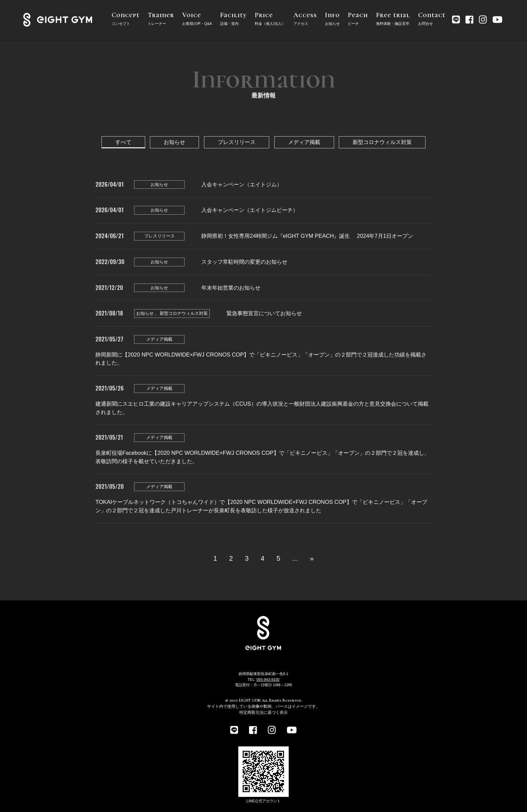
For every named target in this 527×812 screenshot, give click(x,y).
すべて (123, 142)
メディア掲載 (304, 142)
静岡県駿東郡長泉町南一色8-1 (263, 674)
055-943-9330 (268, 679)
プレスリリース (237, 142)
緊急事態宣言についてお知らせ (264, 313)
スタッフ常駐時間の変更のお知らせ (244, 262)
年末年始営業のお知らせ (231, 288)
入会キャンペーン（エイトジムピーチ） (250, 210)
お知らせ (174, 142)
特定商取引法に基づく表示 (263, 712)
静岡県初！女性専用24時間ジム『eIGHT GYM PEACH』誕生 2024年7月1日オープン (307, 236)
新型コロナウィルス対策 (382, 142)
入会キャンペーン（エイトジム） (242, 184)
